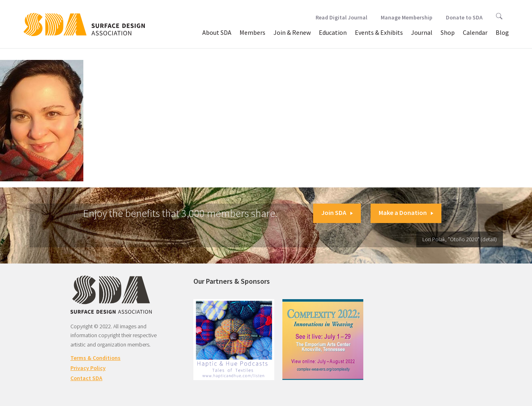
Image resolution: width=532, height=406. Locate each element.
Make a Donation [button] (406, 213)
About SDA (217, 32)
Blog (502, 32)
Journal (422, 32)
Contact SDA (86, 378)
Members (252, 32)
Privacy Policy (88, 368)
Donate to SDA (464, 17)
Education (333, 32)
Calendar (475, 32)
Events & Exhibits (379, 32)
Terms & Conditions (95, 358)
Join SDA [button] (337, 213)
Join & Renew (292, 32)
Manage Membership (407, 17)
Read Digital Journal (341, 17)
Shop (448, 32)
